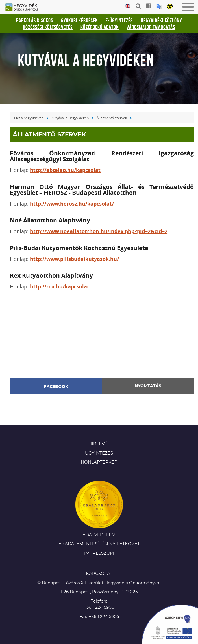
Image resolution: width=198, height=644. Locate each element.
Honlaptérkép (99, 462)
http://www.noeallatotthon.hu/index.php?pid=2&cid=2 (99, 231)
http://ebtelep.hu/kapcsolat (65, 170)
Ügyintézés (99, 453)
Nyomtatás (148, 386)
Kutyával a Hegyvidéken (70, 118)
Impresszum (99, 553)
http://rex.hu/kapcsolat (60, 287)
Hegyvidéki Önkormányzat (24, 8)
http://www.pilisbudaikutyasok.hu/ (74, 259)
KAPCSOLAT (99, 574)
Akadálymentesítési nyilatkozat (99, 544)
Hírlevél (99, 444)
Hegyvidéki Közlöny (161, 20)
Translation (159, 6)
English (128, 6)
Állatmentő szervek (112, 118)
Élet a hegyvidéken (29, 118)
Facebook (56, 387)
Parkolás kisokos (35, 20)
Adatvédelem (99, 535)
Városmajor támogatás (151, 27)
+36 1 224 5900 (99, 607)
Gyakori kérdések (79, 20)
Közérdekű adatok (100, 27)
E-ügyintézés (119, 20)
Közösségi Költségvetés (48, 27)
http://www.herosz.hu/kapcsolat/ (72, 204)
